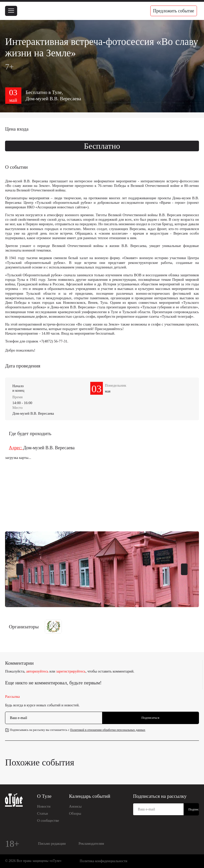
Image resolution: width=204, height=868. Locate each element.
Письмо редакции (52, 844)
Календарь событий (90, 796)
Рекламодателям (91, 844)
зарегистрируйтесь (71, 671)
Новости (44, 806)
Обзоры (75, 813)
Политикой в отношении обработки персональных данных (108, 730)
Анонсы (75, 806)
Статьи (42, 813)
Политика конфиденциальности (104, 861)
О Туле (44, 796)
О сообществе (48, 821)
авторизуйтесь (37, 671)
